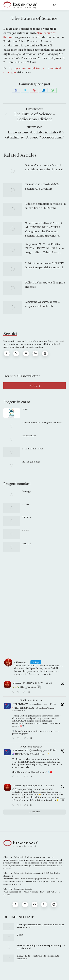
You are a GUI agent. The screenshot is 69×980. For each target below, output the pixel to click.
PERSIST (27, 544)
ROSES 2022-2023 (31, 462)
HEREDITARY (29, 436)
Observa (17, 683)
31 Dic (49, 683)
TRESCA (27, 517)
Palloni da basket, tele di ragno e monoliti (45, 285)
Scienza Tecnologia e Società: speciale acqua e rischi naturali (44, 167)
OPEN (26, 531)
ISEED (26, 504)
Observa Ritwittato (33, 700)
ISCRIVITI (35, 386)
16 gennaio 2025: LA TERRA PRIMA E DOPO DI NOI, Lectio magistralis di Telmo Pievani (45, 248)
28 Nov (50, 786)
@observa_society (33, 683)
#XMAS (33, 754)
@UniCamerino (30, 795)
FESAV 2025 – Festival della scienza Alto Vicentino (42, 187)
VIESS (25, 410)
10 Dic (53, 750)
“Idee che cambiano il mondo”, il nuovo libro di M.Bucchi (45, 206)
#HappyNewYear (28, 687)
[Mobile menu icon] (62, 5)
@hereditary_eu (38, 704)
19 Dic (53, 704)
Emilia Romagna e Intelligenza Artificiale (42, 423)
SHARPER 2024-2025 (33, 449)
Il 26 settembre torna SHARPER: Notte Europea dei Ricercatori (45, 265)
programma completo (25, 68)
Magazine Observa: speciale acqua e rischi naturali (42, 304)
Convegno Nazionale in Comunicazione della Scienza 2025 (40, 926)
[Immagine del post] (13, 171)
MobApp (27, 491)
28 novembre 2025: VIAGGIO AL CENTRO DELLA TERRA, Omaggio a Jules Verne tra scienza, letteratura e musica (44, 229)
